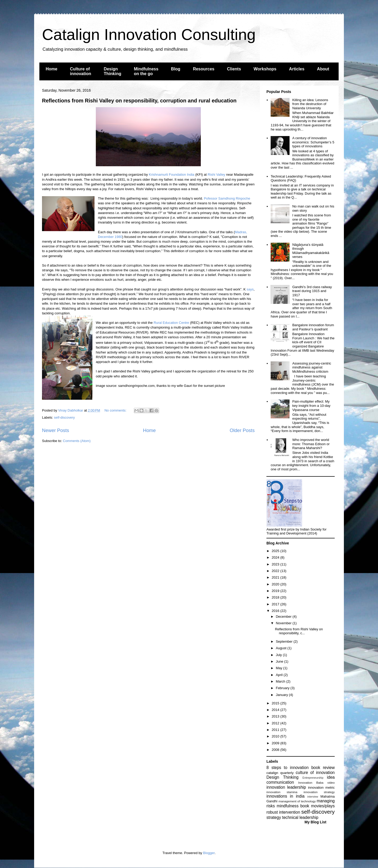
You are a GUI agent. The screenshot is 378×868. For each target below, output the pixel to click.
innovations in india (285, 796)
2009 (276, 743)
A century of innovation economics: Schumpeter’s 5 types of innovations (313, 142)
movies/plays (323, 806)
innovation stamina (282, 792)
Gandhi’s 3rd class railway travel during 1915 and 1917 (312, 291)
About (323, 69)
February (283, 688)
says (250, 289)
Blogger (209, 853)
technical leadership (300, 817)
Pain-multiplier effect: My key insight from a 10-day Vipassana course (311, 406)
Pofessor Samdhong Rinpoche (227, 198)
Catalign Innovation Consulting (149, 35)
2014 (276, 710)
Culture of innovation (80, 71)
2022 (276, 571)
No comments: (116, 410)
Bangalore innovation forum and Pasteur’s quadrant (313, 327)
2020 (276, 584)
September (285, 641)
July (279, 655)
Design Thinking (112, 71)
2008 (276, 750)
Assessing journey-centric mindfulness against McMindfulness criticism (312, 367)
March (281, 681)
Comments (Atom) (77, 441)
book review (323, 768)
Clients (234, 69)
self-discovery (64, 417)
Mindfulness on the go (146, 71)
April (280, 675)
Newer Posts (56, 430)
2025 (276, 551)
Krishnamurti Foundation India (172, 175)
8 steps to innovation (288, 768)
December (284, 617)
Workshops (265, 69)
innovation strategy (319, 792)
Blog (176, 69)
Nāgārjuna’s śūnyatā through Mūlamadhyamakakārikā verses (311, 251)
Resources (204, 69)
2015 (276, 703)
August (282, 648)
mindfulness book (293, 806)
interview (313, 797)
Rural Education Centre (171, 323)
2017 (276, 604)
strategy (274, 817)
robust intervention (283, 812)
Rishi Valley (216, 175)
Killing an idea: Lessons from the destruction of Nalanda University (310, 104)
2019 (276, 591)
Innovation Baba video (316, 783)
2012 (276, 723)
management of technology (297, 801)
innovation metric (321, 788)
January (282, 695)
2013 (276, 716)
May (280, 668)
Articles (297, 69)
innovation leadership (286, 787)
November (284, 623)
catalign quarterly (280, 773)
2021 (276, 577)
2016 (276, 611)
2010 (276, 736)
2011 (276, 730)
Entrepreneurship (313, 778)
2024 (276, 557)
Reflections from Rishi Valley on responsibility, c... (299, 631)
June (280, 661)
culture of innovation (315, 773)
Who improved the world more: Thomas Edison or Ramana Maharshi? (311, 444)
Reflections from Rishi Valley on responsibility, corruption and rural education (139, 101)
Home (51, 69)
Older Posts (242, 430)
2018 (276, 597)
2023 (276, 564)
